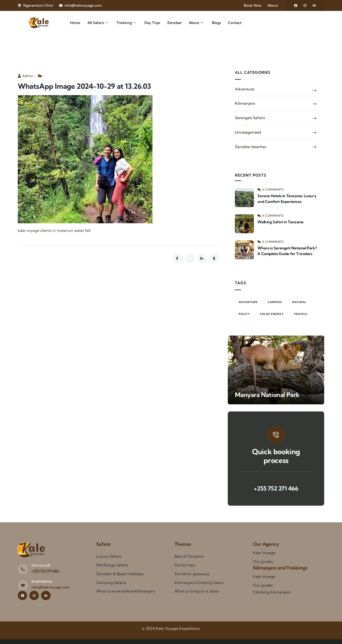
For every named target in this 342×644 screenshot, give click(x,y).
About (196, 23)
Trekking (126, 23)
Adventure (245, 89)
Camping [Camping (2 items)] (275, 302)
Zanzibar (174, 23)
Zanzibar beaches (251, 147)
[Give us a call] (23, 569)
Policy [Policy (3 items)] (244, 314)
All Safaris (98, 23)
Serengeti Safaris (250, 118)
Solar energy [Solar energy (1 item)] (272, 314)
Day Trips (152, 23)
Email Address (42, 581)
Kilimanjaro (245, 103)
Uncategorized (248, 132)
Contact (235, 23)
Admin (26, 76)
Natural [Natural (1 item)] (299, 302)
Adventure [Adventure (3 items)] (248, 302)
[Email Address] (23, 585)
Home (75, 23)
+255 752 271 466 (276, 488)
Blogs (216, 23)
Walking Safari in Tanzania (280, 222)
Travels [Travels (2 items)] (301, 314)
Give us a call (41, 565)
